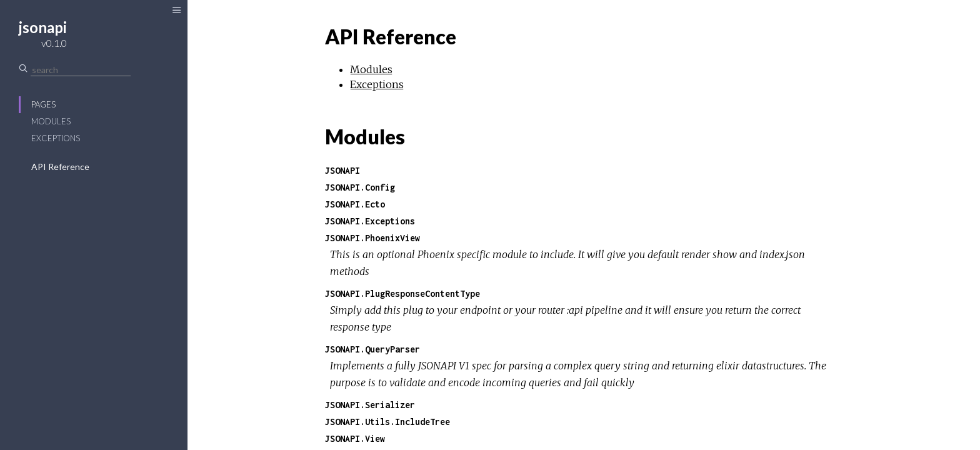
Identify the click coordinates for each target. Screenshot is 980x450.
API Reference (60, 167)
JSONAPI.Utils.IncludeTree (387, 422)
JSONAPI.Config (360, 187)
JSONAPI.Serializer (370, 405)
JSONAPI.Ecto (355, 204)
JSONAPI (342, 170)
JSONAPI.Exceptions (370, 221)
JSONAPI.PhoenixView (372, 238)
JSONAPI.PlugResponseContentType (402, 293)
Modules (51, 121)
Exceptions (56, 138)
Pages (43, 104)
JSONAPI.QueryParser (372, 349)
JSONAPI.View (355, 438)
